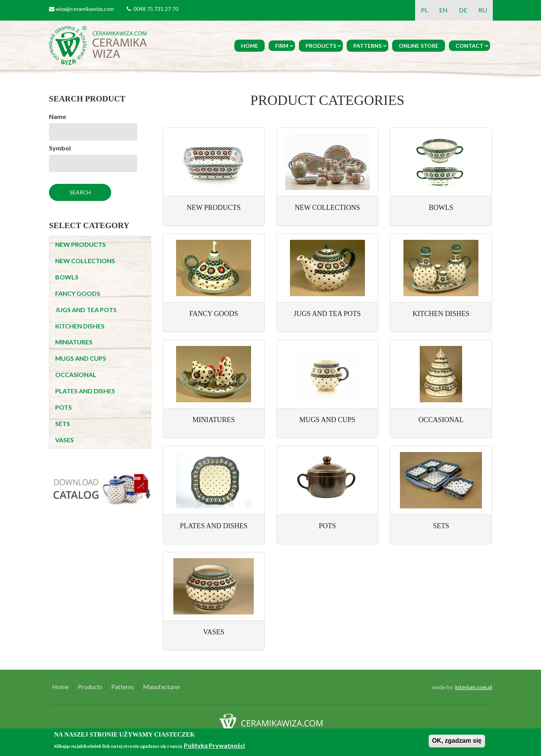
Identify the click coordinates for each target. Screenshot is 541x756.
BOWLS (67, 277)
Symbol (60, 148)
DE (463, 10)
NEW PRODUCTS (80, 244)
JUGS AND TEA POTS (86, 310)
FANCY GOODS (78, 293)
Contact (469, 46)
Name (58, 116)
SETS (63, 423)
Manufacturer (162, 687)
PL (424, 10)
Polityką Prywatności (214, 745)
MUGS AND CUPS (81, 358)
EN (443, 10)
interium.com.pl (474, 687)
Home (250, 46)
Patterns (367, 46)
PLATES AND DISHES (85, 391)
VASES (65, 440)
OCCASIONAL (76, 375)
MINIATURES (74, 342)
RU (483, 10)
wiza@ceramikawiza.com (85, 9)
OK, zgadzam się (457, 741)
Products (321, 46)
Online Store (419, 46)
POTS (64, 407)
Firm (282, 46)
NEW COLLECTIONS (85, 261)
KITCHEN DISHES (80, 326)
